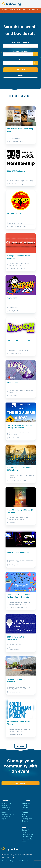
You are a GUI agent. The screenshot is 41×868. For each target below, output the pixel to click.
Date (20, 60)
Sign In (4, 819)
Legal (12, 861)
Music (24, 814)
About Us (5, 861)
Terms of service (22, 861)
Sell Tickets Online (8, 814)
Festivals (25, 812)
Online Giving (6, 808)
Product (4, 805)
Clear (21, 75)
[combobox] (20, 54)
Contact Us (26, 830)
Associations (26, 803)
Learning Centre (27, 834)
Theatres (25, 821)
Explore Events (6, 803)
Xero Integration (27, 839)
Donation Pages (7, 810)
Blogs (24, 832)
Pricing (4, 812)
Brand (24, 841)
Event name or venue (20, 42)
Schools (25, 817)
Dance (24, 810)
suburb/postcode (21, 51)
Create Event (21, 783)
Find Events (21, 70)
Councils (25, 808)
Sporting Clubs (27, 819)
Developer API (27, 837)
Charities (25, 805)
